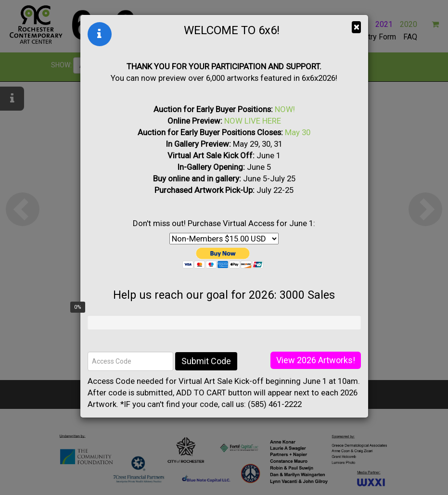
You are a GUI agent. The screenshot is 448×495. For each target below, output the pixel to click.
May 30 (298, 132)
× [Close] (356, 27)
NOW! (285, 109)
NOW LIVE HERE (253, 121)
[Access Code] (130, 361)
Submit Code (206, 361)
